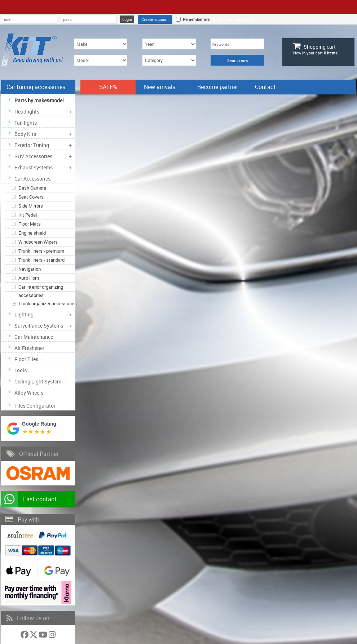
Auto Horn (29, 278)
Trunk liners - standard (41, 260)
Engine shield (32, 233)
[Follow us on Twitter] (34, 636)
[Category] (169, 60)
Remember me (195, 19)
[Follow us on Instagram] (52, 636)
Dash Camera (32, 188)
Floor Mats (30, 224)
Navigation (30, 269)
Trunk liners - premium (41, 251)
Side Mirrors (31, 206)
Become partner (218, 87)
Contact (265, 87)
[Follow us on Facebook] (25, 636)
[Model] (101, 60)
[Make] (101, 44)
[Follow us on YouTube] (44, 636)
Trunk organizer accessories (48, 303)
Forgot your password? (233, 19)
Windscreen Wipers (38, 242)
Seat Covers (31, 197)
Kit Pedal (28, 215)
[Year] (169, 44)
